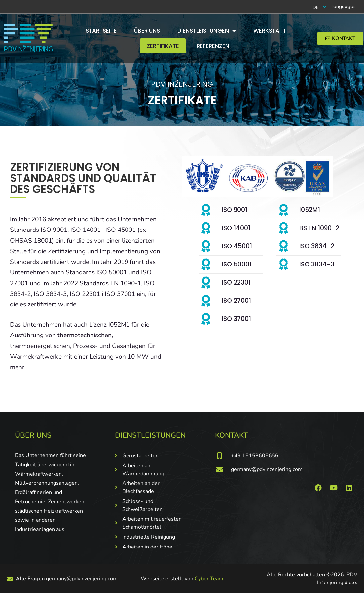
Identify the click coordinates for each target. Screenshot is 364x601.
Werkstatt (270, 31)
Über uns (147, 31)
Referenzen (213, 46)
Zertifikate (163, 46)
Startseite (101, 31)
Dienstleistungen (207, 31)
